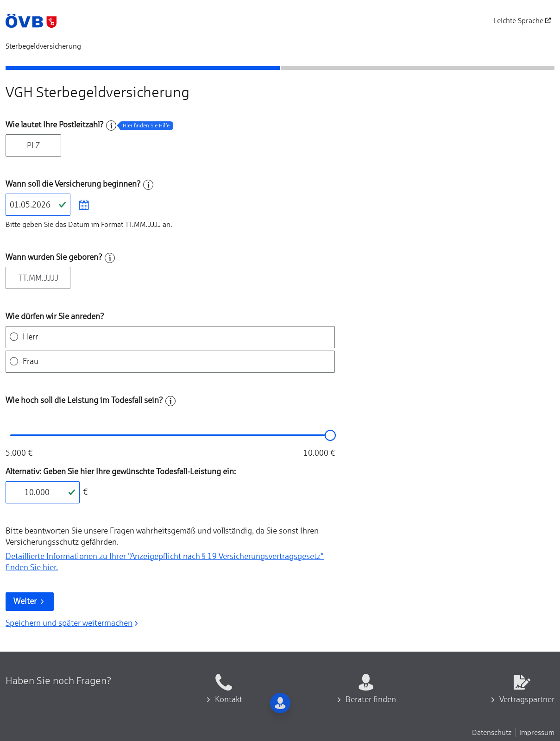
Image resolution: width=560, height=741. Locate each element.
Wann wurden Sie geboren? (54, 257)
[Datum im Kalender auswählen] (84, 205)
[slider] (330, 435)
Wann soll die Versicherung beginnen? (73, 184)
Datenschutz (492, 732)
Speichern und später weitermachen (73, 623)
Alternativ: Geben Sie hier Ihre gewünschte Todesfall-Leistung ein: (121, 471)
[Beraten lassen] (499, 138)
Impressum (537, 732)
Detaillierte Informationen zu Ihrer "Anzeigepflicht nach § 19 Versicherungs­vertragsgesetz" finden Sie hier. (165, 562)
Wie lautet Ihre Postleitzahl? (55, 125)
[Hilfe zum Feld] (111, 126)
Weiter (30, 601)
